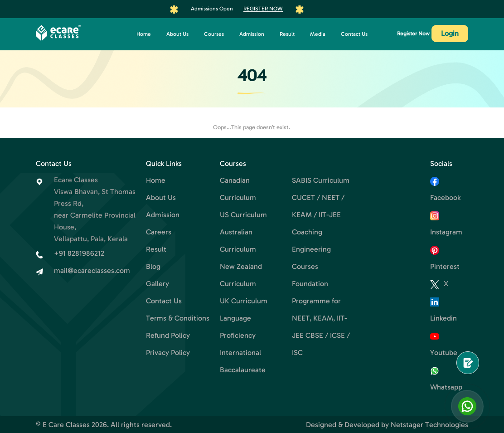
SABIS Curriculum (321, 180)
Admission (252, 34)
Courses (214, 34)
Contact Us (354, 34)
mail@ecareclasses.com (92, 270)
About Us (177, 34)
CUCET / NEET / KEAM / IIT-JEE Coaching (318, 215)
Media (318, 34)
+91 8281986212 (79, 253)
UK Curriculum (244, 301)
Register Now (263, 9)
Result (287, 34)
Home (144, 34)
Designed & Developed (343, 425)
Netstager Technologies (429, 425)
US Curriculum (243, 215)
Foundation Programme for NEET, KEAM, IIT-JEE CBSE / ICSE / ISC (321, 318)
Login (450, 33)
